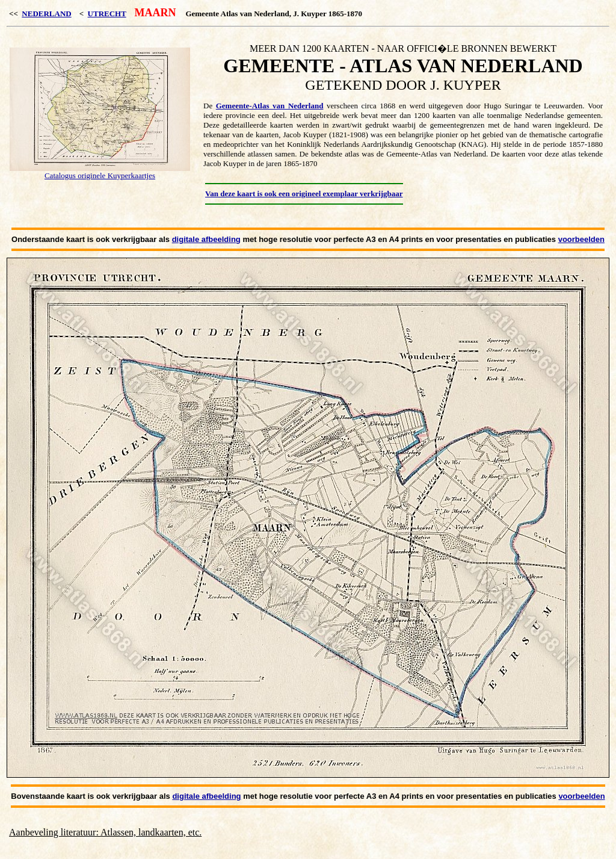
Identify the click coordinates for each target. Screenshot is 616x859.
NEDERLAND (46, 14)
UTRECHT (107, 14)
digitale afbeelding (206, 239)
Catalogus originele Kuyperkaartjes (100, 175)
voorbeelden (581, 239)
